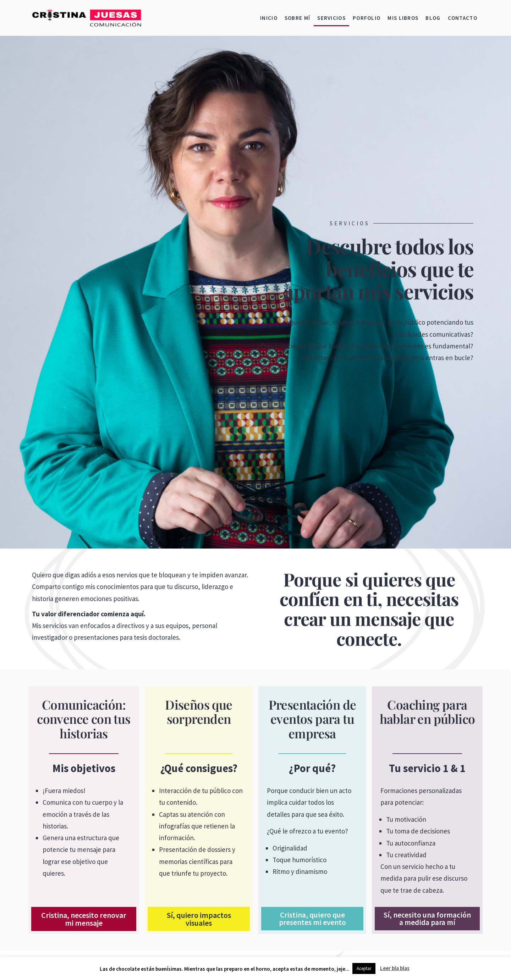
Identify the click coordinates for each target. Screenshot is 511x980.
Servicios (331, 18)
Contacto (463, 18)
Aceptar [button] (364, 968)
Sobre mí (297, 18)
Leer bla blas (395, 968)
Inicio (269, 18)
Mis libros (403, 18)
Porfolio (367, 18)
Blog (433, 18)
